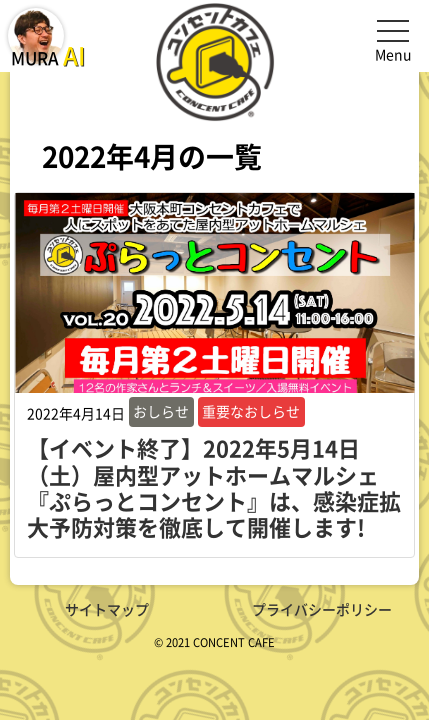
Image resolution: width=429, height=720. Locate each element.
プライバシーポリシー (322, 609)
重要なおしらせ (251, 411)
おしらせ (161, 411)
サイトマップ (107, 609)
